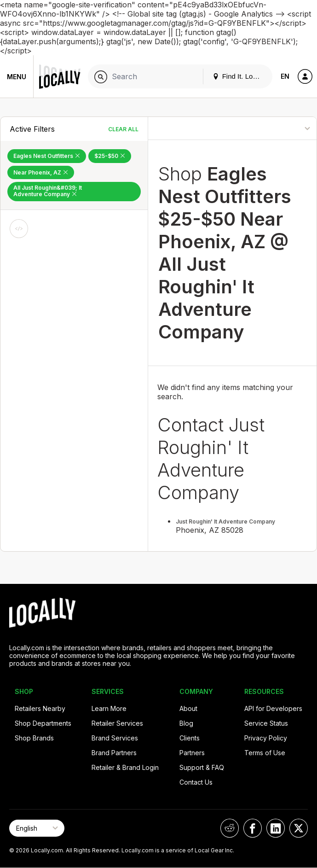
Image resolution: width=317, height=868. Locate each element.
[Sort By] (282, 128)
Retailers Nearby (40, 708)
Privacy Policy (266, 738)
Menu (17, 77)
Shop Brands (34, 738)
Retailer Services (117, 723)
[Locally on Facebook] (253, 828)
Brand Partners (114, 753)
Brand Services (115, 738)
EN (285, 76)
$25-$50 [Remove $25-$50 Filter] (110, 156)
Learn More (109, 708)
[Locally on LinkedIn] (276, 828)
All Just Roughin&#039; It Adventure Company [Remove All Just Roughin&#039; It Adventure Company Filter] (48, 191)
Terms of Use (265, 753)
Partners (192, 753)
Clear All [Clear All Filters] (123, 129)
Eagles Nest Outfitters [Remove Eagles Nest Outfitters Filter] (47, 156)
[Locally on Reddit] (230, 828)
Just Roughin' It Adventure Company (225, 521)
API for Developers (273, 708)
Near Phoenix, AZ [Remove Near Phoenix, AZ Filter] (41, 172)
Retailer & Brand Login (125, 767)
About (188, 708)
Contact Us (196, 782)
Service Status (266, 723)
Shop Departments (43, 723)
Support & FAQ (202, 767)
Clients (190, 738)
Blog (186, 723)
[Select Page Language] (37, 828)
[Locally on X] (299, 828)
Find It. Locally (240, 76)
